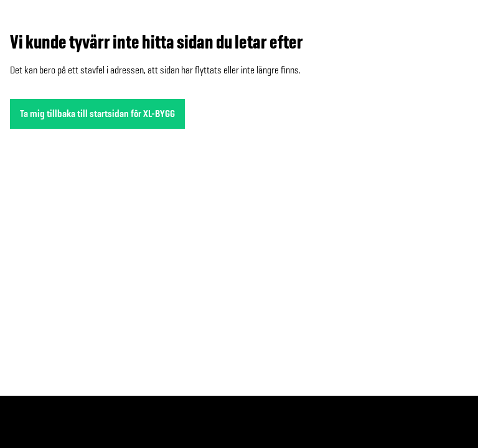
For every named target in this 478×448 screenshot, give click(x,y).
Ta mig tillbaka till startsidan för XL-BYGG (97, 114)
